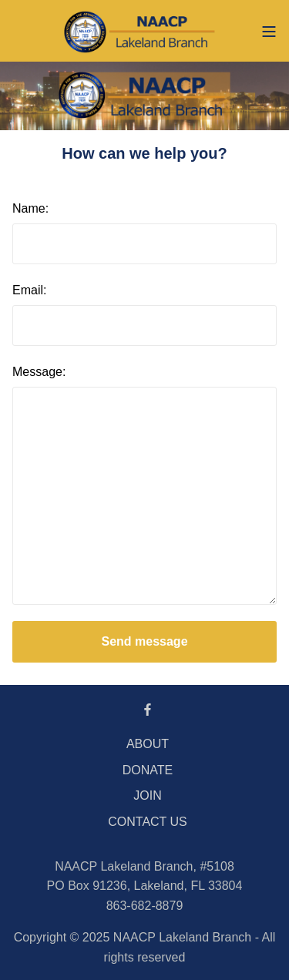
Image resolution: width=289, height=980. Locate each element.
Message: (39, 372)
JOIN (147, 795)
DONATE (148, 770)
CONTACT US (148, 822)
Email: (29, 290)
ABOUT (148, 744)
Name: (30, 208)
